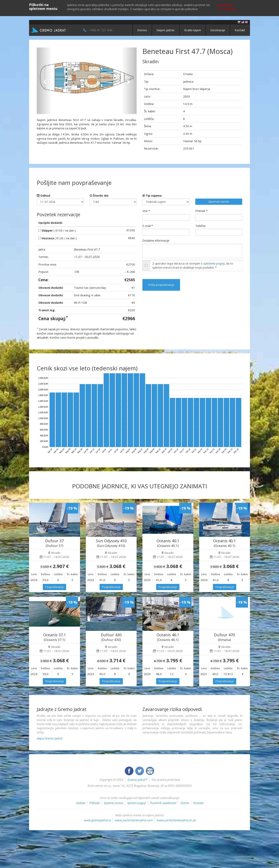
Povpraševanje (54, 587)
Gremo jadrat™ (137, 780)
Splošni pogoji (136, 803)
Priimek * (201, 211)
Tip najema (152, 195)
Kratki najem (193, 30)
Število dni (99, 195)
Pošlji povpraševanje (161, 285)
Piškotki (94, 803)
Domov (142, 30)
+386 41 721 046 (101, 30)
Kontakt (240, 30)
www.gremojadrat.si (97, 820)
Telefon (200, 226)
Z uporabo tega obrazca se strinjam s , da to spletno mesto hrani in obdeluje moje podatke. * (193, 265)
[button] (44, 81)
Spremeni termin (219, 202)
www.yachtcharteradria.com (134, 820)
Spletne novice (113, 803)
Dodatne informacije (156, 240)
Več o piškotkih (227, 10)
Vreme (185, 803)
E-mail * (148, 226)
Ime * (146, 211)
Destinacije (218, 30)
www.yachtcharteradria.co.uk (176, 820)
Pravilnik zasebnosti (163, 803)
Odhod (43, 195)
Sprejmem (225, 5)
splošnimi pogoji (214, 263)
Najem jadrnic (166, 30)
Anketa (81, 803)
